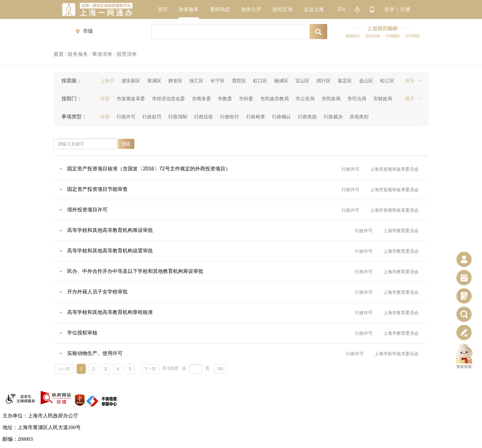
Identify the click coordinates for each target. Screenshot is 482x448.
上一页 (64, 369)
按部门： (72, 99)
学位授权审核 (82, 333)
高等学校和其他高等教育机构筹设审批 (110, 230)
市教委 (225, 99)
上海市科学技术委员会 (397, 354)
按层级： (72, 81)
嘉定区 (345, 81)
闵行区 (324, 81)
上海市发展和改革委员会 (394, 169)
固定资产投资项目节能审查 (97, 189)
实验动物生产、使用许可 (95, 353)
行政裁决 (333, 117)
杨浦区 (281, 81)
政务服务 (78, 54)
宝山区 (302, 81)
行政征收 (204, 117)
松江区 (387, 81)
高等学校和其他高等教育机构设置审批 (110, 251)
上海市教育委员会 (401, 231)
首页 (59, 54)
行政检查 (256, 117)
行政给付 (229, 117)
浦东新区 (131, 81)
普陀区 (239, 81)
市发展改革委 (131, 99)
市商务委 (201, 99)
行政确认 (282, 117)
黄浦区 (154, 81)
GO (221, 369)
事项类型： (74, 117)
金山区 (366, 81)
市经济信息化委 (168, 99)
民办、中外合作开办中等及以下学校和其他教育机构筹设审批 (135, 271)
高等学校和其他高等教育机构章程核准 (110, 312)
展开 (413, 81)
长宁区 (218, 81)
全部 (105, 99)
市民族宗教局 (275, 99)
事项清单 (102, 54)
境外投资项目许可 (87, 210)
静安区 (175, 81)
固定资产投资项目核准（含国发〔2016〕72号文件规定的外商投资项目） (149, 169)
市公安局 (305, 99)
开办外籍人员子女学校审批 (97, 292)
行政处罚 (152, 117)
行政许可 (126, 117)
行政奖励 (307, 117)
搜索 (126, 144)
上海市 (107, 81)
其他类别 (359, 117)
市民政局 (331, 99)
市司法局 (357, 99)
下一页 (150, 369)
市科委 (246, 99)
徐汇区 (197, 81)
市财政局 (383, 99)
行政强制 (178, 117)
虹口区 (260, 81)
